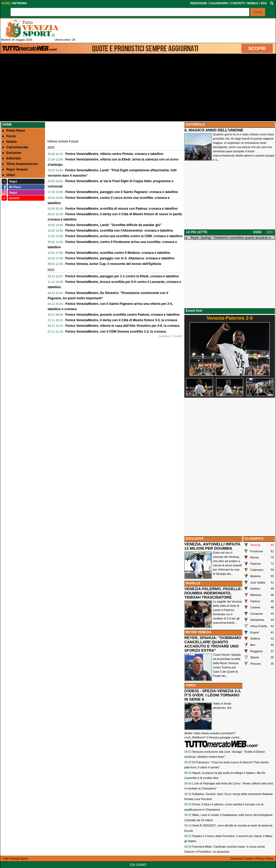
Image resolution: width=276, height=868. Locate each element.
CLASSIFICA (254, 539)
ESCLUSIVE (195, 539)
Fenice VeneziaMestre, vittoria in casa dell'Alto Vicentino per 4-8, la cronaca (123, 326)
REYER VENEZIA (199, 632)
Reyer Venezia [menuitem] (15, 169)
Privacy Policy (264, 858)
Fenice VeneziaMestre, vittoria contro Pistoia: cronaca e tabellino (114, 154)
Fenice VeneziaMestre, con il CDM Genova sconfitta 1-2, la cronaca (116, 332)
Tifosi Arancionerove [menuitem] (20, 164)
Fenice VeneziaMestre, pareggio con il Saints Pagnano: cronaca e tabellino (122, 192)
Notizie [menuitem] (10, 142)
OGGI (257, 232)
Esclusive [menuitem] (12, 153)
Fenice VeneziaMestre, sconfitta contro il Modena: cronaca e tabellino (118, 253)
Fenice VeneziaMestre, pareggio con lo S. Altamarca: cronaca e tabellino (120, 258)
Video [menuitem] (9, 175)
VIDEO (191, 685)
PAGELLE (193, 583)
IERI (270, 232)
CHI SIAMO (138, 865)
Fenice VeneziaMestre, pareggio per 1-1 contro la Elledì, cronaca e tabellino (122, 276)
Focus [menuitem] (9, 136)
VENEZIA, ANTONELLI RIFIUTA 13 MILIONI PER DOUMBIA (212, 546)
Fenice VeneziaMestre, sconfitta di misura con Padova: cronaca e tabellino (122, 209)
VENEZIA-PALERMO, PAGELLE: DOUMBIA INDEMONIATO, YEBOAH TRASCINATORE (213, 593)
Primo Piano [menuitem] (14, 131)
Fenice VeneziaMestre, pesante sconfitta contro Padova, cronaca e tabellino (123, 315)
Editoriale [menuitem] (12, 158)
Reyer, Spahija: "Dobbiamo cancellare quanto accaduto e (231, 238)
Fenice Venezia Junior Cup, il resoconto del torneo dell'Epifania (113, 264)
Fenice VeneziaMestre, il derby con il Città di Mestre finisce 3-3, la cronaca (121, 320)
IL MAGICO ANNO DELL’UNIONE (214, 130)
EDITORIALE (195, 125)
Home (7, 125)
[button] (258, 12)
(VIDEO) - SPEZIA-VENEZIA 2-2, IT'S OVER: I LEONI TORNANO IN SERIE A (213, 695)
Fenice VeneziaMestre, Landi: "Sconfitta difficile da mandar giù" (113, 225)
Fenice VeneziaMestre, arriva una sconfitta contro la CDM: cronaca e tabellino (124, 236)
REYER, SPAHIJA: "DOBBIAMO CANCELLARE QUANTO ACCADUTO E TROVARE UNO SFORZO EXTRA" (213, 644)
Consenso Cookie (242, 858)
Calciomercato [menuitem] (15, 147)
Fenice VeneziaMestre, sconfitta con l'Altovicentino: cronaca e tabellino (119, 231)
